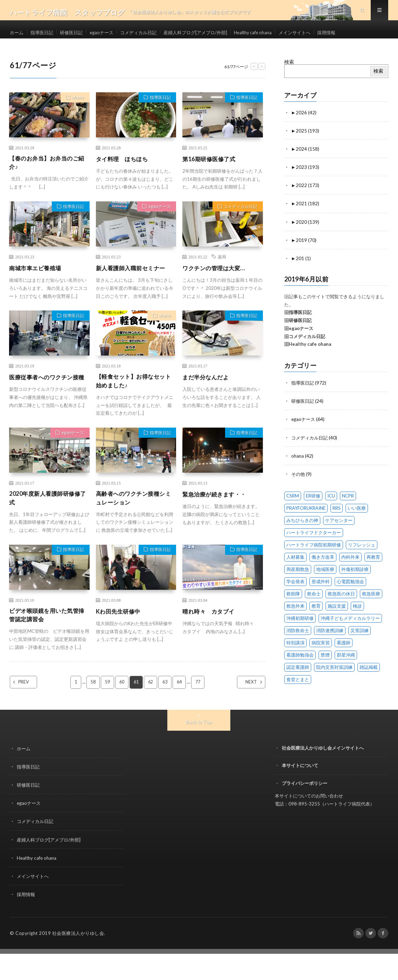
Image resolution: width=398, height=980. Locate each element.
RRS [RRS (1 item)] (337, 527)
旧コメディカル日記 (305, 356)
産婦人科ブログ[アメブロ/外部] (227, 35)
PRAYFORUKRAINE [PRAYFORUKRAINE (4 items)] (306, 527)
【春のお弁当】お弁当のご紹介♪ (48, 183)
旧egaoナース (299, 348)
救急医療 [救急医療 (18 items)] (371, 613)
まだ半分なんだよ (208, 399)
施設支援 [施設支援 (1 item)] (337, 625)
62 (151, 709)
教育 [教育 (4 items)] (316, 625)
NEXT (245, 709)
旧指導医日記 (298, 332)
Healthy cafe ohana (293, 35)
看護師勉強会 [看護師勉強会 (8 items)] (300, 674)
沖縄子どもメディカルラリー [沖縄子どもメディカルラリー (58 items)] (350, 637)
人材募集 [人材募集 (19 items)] (295, 576)
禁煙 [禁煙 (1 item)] (325, 674)
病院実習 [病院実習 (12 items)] (321, 662)
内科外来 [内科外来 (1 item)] (350, 576)
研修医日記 (83, 35)
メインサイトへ (342, 35)
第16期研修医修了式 (212, 179)
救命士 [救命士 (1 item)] (314, 613)
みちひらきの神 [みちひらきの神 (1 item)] (302, 539)
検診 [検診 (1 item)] (357, 625)
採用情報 (25, 48)
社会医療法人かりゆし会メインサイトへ (323, 774)
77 (201, 709)
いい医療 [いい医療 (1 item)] (357, 527)
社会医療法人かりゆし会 (78, 959)
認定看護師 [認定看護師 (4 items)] (298, 686)
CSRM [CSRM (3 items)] (293, 515)
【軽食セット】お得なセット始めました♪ (135, 403)
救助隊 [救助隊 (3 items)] (293, 613)
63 (166, 709)
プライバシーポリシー (305, 810)
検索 (289, 82)
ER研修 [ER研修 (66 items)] (313, 515)
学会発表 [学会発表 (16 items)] (295, 601)
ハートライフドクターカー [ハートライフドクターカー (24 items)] (314, 552)
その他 (299, 493)
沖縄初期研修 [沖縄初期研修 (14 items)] (300, 637)
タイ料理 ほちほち (125, 179)
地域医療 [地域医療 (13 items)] (325, 588)
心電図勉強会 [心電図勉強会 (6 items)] (350, 601)
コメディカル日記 (162, 35)
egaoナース (119, 35)
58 (91, 709)
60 (121, 709)
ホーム (17, 35)
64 (181, 709)
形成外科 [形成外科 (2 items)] (321, 601)
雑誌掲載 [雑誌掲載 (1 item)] (369, 686)
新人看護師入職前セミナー (135, 289)
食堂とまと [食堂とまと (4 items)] (298, 699)
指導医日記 (48, 35)
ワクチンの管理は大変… (217, 289)
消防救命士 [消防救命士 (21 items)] (298, 650)
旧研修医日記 (298, 340)
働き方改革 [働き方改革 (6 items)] (323, 576)
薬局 (222, 278)
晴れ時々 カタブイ (212, 636)
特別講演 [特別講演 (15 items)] (295, 662)
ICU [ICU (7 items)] (331, 515)
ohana (76, 118)
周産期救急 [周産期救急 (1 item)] (298, 588)
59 (106, 709)
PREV (30, 709)
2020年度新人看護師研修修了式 (49, 522)
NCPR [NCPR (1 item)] (348, 515)
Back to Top (199, 748)
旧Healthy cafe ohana (308, 364)
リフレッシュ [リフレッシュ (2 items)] (362, 564)
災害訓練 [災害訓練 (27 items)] (359, 650)
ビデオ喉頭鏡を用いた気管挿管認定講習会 (48, 640)
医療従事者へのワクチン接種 (48, 403)
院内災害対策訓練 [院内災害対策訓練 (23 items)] (334, 686)
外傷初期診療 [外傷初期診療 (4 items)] (355, 588)
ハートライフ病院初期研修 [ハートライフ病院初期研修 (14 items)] (314, 564)
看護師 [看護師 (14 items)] (344, 662)
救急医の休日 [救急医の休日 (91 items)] (341, 613)
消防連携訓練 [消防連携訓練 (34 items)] (330, 650)
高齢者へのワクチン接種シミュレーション (135, 522)
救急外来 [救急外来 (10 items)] (295, 625)
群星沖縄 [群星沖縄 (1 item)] (346, 674)
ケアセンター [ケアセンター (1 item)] (339, 539)
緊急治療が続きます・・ (218, 517)
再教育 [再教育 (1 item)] (373, 576)
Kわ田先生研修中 (121, 636)
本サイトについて (300, 792)
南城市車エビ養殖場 (38, 289)
